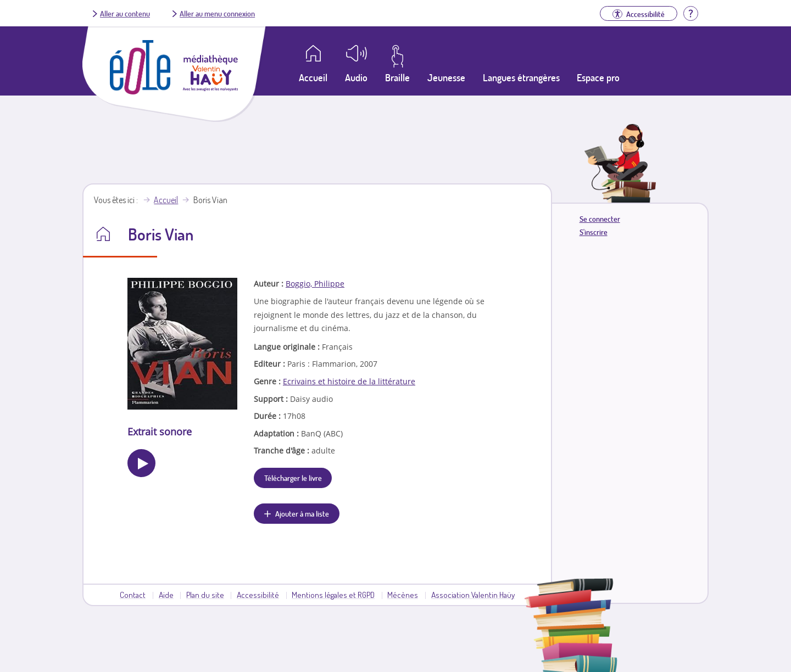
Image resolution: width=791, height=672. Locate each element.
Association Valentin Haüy (473, 595)
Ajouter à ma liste (302, 513)
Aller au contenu (125, 13)
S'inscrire (594, 232)
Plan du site (205, 595)
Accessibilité (258, 595)
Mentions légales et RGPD (333, 595)
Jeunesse (446, 77)
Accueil (166, 200)
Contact (133, 595)
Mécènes (403, 595)
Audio (356, 77)
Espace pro (598, 77)
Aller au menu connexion (217, 13)
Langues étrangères (521, 77)
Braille (397, 77)
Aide (166, 595)
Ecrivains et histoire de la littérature (349, 381)
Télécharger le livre (293, 478)
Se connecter (600, 219)
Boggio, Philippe (315, 284)
